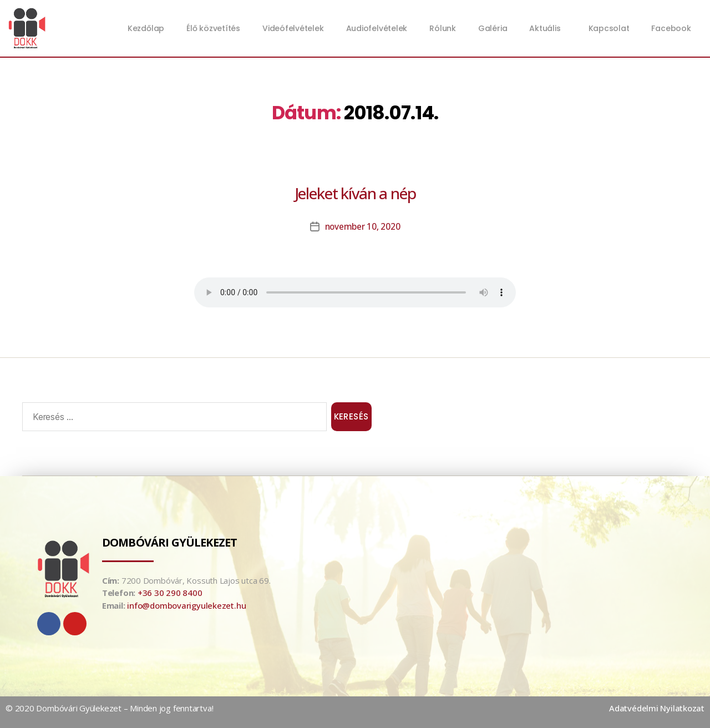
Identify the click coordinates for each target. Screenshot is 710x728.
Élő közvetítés (213, 28)
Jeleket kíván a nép (355, 193)
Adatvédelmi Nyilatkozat (657, 708)
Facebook (671, 28)
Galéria (493, 28)
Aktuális (547, 28)
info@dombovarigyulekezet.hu (186, 605)
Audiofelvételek (377, 28)
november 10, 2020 (362, 226)
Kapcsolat (609, 28)
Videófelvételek (293, 28)
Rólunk (443, 28)
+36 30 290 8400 (170, 593)
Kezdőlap (146, 28)
